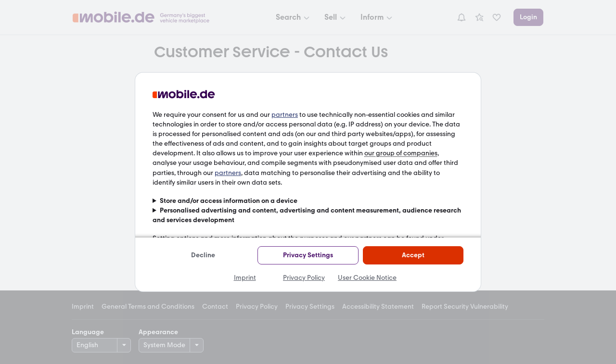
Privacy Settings (308, 255)
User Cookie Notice (367, 278)
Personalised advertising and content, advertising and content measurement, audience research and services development (307, 215)
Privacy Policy (304, 278)
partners (285, 115)
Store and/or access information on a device (229, 201)
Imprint (245, 278)
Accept (413, 255)
